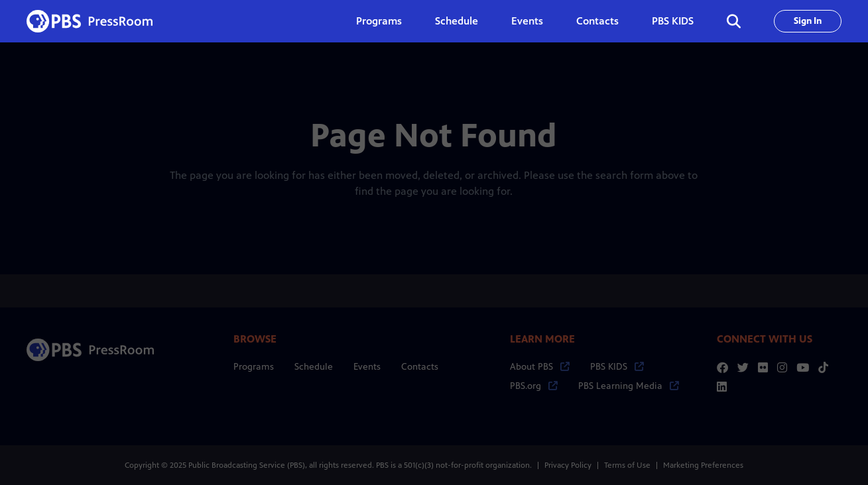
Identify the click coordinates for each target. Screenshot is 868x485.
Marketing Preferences (703, 465)
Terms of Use (627, 465)
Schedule (457, 21)
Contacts (597, 21)
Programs (254, 367)
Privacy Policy (568, 465)
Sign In (808, 21)
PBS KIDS (673, 21)
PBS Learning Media (629, 386)
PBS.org (534, 386)
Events (527, 21)
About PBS (540, 367)
